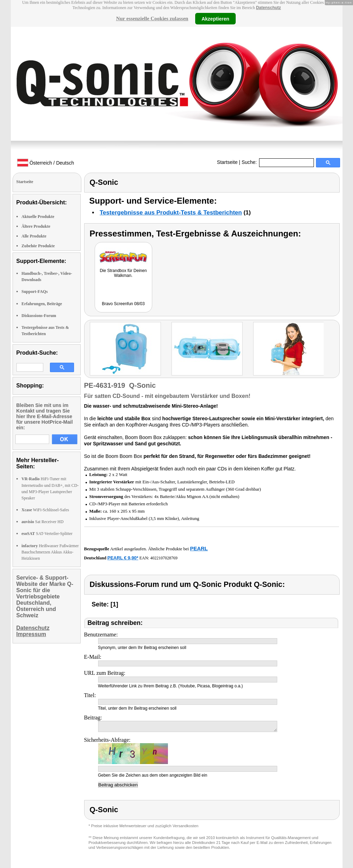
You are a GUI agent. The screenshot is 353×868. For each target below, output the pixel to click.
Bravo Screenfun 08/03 (123, 304)
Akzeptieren (215, 18)
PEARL (199, 548)
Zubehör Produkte (38, 246)
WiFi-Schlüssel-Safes (45, 510)
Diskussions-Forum (39, 316)
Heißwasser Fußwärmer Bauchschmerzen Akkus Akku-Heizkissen (50, 552)
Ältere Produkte (36, 226)
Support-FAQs (35, 292)
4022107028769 (164, 558)
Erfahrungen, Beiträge (42, 304)
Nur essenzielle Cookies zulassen (152, 18)
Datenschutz (268, 8)
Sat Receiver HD (43, 522)
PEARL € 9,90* (123, 558)
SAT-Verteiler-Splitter (47, 534)
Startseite (227, 162)
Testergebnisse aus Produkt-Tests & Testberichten (171, 213)
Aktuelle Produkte (38, 217)
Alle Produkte (34, 236)
